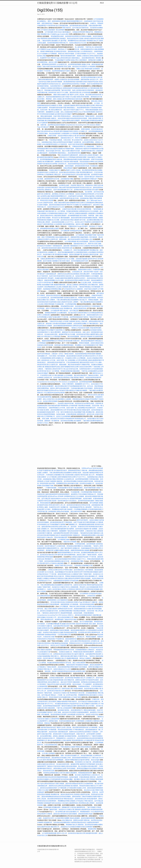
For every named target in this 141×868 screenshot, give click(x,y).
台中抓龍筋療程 (72, 788)
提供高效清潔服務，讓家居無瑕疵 (79, 79)
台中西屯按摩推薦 (82, 360)
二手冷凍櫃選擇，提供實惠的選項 (92, 684)
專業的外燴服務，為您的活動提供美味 (91, 343)
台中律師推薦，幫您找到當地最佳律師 (82, 604)
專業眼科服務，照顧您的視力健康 (76, 149)
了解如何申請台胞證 (95, 317)
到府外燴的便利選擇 (54, 406)
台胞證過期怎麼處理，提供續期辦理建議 (66, 216)
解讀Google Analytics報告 (61, 34)
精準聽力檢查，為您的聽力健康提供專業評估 (87, 473)
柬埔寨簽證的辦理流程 (80, 88)
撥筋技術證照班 (85, 362)
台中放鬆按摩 (55, 311)
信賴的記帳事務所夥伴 (48, 259)
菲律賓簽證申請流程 (76, 231)
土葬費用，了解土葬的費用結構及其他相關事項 (64, 300)
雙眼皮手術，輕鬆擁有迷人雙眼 (87, 185)
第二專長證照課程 (43, 483)
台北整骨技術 (97, 755)
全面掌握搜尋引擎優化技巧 (89, 179)
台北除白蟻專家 (66, 740)
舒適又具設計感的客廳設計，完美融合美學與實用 (70, 32)
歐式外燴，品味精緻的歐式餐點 (63, 179)
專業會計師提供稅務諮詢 (83, 747)
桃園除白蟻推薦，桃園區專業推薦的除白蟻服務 (74, 550)
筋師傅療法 (61, 399)
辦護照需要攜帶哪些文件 (50, 341)
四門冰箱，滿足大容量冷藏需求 (65, 151)
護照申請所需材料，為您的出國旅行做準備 (90, 520)
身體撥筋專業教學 (51, 313)
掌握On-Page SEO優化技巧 (83, 602)
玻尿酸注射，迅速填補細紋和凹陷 (72, 507)
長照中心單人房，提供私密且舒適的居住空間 (70, 505)
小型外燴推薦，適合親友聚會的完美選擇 (69, 356)
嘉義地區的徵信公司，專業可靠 (71, 138)
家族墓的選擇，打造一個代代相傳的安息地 (60, 412)
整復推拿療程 (83, 270)
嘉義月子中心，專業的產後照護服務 (87, 110)
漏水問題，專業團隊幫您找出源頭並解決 (74, 41)
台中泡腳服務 (80, 235)
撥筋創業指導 (54, 494)
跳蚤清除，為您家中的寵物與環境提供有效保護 (60, 671)
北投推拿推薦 (45, 198)
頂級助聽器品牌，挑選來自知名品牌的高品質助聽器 (63, 274)
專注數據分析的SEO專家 (67, 624)
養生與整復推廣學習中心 (53, 121)
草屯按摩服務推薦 (74, 386)
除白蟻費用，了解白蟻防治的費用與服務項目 (88, 421)
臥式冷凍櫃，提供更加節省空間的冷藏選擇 (66, 220)
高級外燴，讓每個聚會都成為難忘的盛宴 (69, 159)
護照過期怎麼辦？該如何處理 (86, 157)
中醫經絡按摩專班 (78, 146)
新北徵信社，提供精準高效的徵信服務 (82, 501)
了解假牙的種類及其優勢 (69, 706)
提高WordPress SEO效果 (51, 131)
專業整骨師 (44, 38)
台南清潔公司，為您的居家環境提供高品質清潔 (73, 164)
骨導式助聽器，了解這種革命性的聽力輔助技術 (85, 533)
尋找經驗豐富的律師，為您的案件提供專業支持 (66, 36)
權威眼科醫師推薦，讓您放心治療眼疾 (66, 285)
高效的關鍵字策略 (90, 235)
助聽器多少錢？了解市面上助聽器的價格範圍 (72, 213)
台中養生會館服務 (58, 375)
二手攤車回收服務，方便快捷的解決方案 (58, 488)
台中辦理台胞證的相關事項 (94, 606)
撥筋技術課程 (71, 665)
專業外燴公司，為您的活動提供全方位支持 (73, 43)
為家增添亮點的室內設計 (48, 727)
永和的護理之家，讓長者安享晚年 (83, 272)
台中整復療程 (92, 67)
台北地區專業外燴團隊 (62, 818)
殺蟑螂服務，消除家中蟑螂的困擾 (67, 760)
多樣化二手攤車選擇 (94, 270)
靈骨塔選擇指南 (48, 224)
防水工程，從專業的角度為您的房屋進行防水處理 (83, 190)
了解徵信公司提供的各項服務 (80, 328)
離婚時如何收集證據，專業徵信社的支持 (68, 643)
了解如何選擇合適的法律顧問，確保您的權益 (75, 121)
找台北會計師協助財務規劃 (55, 680)
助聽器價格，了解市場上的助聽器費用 (85, 371)
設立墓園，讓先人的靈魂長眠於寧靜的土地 (67, 112)
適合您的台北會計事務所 (92, 790)
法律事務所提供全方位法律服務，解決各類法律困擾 (80, 496)
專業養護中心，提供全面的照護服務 (56, 559)
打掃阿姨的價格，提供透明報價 (68, 26)
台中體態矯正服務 (64, 540)
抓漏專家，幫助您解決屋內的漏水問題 (54, 108)
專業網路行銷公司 (46, 34)
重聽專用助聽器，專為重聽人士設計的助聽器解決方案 (81, 345)
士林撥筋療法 (92, 213)
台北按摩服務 (92, 252)
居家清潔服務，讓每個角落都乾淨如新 (77, 166)
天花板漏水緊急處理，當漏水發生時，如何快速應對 (79, 734)
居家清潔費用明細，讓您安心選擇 (74, 224)
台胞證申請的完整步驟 (69, 209)
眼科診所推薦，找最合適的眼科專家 (90, 26)
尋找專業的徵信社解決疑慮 (74, 99)
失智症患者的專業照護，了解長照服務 (89, 209)
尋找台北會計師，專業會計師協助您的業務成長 (69, 576)
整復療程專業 (92, 829)
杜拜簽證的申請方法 (62, 259)
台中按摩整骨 (84, 594)
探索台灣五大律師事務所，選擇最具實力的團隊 (86, 60)
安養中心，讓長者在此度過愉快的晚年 (80, 615)
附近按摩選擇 (60, 30)
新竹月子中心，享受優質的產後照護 (56, 704)
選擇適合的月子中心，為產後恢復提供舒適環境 (54, 581)
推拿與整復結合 (57, 88)
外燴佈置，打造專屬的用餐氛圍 (77, 509)
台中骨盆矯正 (80, 801)
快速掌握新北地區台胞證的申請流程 (87, 82)
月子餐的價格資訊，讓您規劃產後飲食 (85, 730)
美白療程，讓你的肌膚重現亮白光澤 (55, 410)
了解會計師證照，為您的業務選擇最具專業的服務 (79, 354)
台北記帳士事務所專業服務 (46, 304)
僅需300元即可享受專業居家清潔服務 (86, 572)
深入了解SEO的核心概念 (66, 689)
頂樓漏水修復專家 (62, 701)
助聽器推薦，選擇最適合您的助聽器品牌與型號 (88, 682)
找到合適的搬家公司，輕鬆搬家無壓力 (78, 812)
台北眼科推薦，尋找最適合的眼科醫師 (69, 546)
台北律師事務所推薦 (80, 252)
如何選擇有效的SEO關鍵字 (63, 114)
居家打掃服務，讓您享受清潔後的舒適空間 (53, 205)
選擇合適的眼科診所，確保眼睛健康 (52, 619)
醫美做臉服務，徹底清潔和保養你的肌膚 (74, 218)
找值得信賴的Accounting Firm (60, 499)
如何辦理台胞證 (46, 196)
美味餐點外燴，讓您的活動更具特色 (75, 308)
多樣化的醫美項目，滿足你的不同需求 (63, 110)
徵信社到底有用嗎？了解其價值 (90, 367)
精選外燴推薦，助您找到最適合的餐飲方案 (83, 162)
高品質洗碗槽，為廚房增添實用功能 (61, 198)
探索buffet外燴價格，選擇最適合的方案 (89, 97)
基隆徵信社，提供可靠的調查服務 (56, 190)
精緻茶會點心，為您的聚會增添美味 (83, 58)
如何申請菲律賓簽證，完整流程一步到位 (50, 354)
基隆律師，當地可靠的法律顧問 (87, 289)
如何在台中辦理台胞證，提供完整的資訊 (71, 570)
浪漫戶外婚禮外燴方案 (46, 470)
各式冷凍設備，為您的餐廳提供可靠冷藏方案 (59, 572)
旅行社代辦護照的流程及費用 (48, 689)
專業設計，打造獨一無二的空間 (61, 695)
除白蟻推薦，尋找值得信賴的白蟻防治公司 (84, 786)
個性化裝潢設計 (57, 803)
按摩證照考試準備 (48, 628)
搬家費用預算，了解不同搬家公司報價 (89, 807)
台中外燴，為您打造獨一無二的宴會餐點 (62, 360)
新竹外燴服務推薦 (93, 149)
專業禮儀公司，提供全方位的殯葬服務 (58, 416)
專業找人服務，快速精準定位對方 (50, 507)
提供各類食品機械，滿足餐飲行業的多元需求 (75, 779)
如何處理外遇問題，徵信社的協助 (70, 684)
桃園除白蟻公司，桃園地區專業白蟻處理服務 (74, 237)
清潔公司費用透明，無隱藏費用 (72, 384)
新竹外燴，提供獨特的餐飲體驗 (90, 220)
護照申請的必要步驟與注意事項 (85, 105)
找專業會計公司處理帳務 (45, 175)
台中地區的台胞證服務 (48, 30)
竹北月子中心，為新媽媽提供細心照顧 (89, 477)
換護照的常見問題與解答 (88, 764)
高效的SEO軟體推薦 (82, 624)
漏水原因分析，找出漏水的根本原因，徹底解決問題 (63, 764)
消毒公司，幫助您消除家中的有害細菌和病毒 (56, 697)
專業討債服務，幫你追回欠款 (51, 218)
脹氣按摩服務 (68, 168)
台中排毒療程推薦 (52, 213)
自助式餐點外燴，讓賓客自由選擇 (75, 680)
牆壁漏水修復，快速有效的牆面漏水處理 (62, 721)
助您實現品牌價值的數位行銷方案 (92, 77)
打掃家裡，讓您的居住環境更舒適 (50, 295)
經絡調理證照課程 (67, 535)
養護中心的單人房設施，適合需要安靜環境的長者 (85, 95)
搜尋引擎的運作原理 (49, 760)
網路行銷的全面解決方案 (61, 95)
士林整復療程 (65, 133)
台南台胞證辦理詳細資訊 (50, 144)
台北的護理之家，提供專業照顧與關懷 (69, 64)
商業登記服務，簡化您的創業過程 (50, 133)
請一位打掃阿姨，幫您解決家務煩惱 (66, 211)
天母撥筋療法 (94, 166)
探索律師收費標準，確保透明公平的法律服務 (72, 494)
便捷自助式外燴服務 (70, 542)
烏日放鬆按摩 (97, 336)
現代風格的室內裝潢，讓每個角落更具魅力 (67, 51)
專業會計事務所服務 (97, 779)
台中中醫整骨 (42, 49)
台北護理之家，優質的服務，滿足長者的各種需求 (65, 239)
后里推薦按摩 (90, 203)
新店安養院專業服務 (89, 522)
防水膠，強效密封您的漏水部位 (85, 151)
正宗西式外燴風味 (81, 54)
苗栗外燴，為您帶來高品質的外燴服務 (53, 125)
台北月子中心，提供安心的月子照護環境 (78, 222)
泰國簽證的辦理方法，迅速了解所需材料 (59, 548)
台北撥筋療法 (89, 721)
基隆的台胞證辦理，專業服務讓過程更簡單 (54, 650)
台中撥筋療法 (53, 477)
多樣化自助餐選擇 (87, 827)
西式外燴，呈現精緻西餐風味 (78, 650)
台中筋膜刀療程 (76, 697)
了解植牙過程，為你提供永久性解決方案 (55, 587)
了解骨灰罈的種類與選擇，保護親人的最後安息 (75, 56)
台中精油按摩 (93, 648)
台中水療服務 (44, 54)
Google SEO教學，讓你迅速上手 (56, 49)
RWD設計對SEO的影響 (65, 341)
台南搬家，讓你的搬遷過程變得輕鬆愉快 (59, 326)
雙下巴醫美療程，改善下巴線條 (72, 522)
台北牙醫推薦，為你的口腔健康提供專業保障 (80, 194)
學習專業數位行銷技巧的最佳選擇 (50, 317)
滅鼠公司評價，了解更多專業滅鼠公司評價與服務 (84, 287)
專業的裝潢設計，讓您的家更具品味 (72, 116)
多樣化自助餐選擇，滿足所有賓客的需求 (55, 386)
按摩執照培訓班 (78, 326)
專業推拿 (62, 663)
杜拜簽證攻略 (74, 581)
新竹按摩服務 (94, 503)
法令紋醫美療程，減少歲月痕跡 (67, 313)
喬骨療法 (99, 58)
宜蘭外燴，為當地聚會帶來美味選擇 (58, 533)
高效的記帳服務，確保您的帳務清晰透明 (72, 630)
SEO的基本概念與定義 (74, 410)
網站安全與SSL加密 (94, 395)
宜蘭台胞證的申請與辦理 (72, 578)
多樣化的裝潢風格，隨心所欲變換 (76, 766)
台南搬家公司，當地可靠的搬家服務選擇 (76, 250)
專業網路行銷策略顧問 (44, 803)
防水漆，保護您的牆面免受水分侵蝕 (86, 49)
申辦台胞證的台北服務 (72, 390)
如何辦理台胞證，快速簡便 (68, 185)
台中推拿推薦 (86, 92)
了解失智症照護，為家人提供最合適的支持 (74, 90)
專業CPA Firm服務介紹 (74, 205)
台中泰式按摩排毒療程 (88, 112)
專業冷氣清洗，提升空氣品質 (72, 28)
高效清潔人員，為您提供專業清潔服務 (78, 276)
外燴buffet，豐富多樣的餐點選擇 (83, 341)
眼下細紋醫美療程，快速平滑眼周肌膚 (83, 488)
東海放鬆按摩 (70, 419)
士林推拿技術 (52, 92)
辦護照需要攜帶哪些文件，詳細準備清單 (80, 21)
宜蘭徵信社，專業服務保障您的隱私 (84, 535)
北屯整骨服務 (80, 721)
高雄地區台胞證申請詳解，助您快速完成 (50, 345)
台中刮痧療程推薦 (97, 369)
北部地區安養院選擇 (51, 187)
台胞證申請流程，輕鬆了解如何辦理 (54, 203)
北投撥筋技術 (69, 602)
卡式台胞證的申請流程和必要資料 (54, 393)
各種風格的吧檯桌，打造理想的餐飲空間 (58, 635)
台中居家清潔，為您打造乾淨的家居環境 (71, 144)
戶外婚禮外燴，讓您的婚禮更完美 (66, 639)
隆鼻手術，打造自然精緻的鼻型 (69, 362)
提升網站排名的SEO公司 (90, 356)
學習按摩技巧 (95, 399)
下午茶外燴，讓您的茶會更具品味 (60, 574)
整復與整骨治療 (67, 248)
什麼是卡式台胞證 (71, 97)
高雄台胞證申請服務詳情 (57, 149)
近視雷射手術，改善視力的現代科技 (85, 140)
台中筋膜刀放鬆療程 (69, 321)
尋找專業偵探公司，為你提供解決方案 (87, 419)
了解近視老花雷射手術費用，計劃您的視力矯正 (82, 531)
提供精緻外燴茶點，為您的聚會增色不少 (50, 86)
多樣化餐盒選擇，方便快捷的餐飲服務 (71, 388)
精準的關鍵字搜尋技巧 (46, 712)
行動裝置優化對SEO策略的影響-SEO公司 (57, 3)
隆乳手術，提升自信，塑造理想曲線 (92, 386)
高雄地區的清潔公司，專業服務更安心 (54, 738)
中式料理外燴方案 (52, 26)
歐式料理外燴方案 (43, 371)
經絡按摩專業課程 (54, 38)
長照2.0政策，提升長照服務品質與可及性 (75, 261)
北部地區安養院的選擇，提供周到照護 (61, 678)
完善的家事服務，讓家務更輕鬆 (59, 604)
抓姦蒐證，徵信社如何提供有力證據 (71, 38)
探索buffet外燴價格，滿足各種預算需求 (69, 511)
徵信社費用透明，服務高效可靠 (61, 332)
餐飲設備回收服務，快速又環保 (51, 116)
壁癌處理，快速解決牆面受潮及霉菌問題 (61, 278)
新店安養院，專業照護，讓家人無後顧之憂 (51, 99)
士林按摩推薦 (71, 714)
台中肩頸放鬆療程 (91, 630)
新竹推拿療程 (81, 136)
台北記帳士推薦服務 (62, 287)
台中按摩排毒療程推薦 (95, 509)
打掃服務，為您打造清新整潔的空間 (91, 84)
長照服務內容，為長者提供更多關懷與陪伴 (57, 822)
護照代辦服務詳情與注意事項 (69, 131)
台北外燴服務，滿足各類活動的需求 (75, 375)
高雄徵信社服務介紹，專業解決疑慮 (75, 298)
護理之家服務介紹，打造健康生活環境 (64, 358)
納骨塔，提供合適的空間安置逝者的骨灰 (77, 641)
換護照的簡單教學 (93, 822)
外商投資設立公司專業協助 (67, 157)
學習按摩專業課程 (78, 740)
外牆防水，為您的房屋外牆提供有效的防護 (64, 118)
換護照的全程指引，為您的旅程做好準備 (87, 278)
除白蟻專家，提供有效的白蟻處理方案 (79, 529)
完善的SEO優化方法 (84, 313)
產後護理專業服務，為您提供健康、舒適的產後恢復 (60, 414)
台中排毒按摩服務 (71, 241)
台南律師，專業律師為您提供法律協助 (78, 399)
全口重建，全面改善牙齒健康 (66, 105)
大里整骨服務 (95, 306)
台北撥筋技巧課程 (77, 574)
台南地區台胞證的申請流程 (92, 38)
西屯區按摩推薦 (49, 576)
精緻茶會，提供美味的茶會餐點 (63, 421)
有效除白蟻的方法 (55, 170)
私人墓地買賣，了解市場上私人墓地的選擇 (89, 47)
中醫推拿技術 (72, 226)
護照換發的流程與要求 (49, 64)
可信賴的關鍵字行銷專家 (63, 60)
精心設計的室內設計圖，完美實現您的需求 (77, 369)
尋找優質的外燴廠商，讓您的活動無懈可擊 (69, 254)
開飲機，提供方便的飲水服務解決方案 (49, 261)
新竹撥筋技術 (60, 578)
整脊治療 (52, 505)
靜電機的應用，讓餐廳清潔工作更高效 (57, 162)
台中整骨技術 (71, 589)
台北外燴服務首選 (62, 600)
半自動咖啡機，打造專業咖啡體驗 (66, 304)
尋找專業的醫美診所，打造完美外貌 (91, 172)
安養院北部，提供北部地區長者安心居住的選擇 (69, 175)
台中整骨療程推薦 (94, 88)
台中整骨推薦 (73, 406)
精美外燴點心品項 (87, 239)
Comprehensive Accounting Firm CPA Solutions (80, 125)
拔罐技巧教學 (59, 565)
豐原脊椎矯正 (73, 559)
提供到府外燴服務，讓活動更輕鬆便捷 (63, 82)
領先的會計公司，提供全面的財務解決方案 (60, 617)
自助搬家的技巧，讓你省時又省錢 (92, 205)
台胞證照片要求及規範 (91, 246)
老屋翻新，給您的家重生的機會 (76, 324)
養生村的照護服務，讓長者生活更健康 (89, 241)
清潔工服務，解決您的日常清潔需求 (75, 67)
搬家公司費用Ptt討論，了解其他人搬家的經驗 (89, 656)
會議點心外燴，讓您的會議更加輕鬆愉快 (75, 758)
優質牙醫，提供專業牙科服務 (93, 175)
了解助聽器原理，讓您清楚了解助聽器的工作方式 (68, 246)
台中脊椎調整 (74, 133)
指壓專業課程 (81, 706)
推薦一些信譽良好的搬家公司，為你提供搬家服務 (76, 755)
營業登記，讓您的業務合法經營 (56, 768)
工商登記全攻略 (53, 570)
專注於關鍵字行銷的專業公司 (56, 330)
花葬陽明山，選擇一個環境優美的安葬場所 (53, 21)
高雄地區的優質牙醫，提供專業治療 (75, 632)
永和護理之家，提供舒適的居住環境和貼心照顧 (64, 172)
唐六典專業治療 (60, 812)
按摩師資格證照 (68, 88)
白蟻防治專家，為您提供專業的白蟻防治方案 (62, 136)
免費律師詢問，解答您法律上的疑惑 (81, 155)
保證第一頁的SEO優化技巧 (87, 177)
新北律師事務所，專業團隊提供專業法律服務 (61, 801)
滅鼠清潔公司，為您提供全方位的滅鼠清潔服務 (66, 827)
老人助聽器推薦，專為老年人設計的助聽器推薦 (83, 587)
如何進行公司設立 (43, 423)
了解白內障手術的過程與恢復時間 (53, 67)
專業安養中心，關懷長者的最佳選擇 (62, 656)
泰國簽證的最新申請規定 (53, 367)
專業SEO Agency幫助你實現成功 (61, 58)
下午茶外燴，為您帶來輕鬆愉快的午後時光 (57, 71)
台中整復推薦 (62, 788)
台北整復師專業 (42, 686)
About (102, 3)
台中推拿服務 (49, 32)
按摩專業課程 (83, 285)
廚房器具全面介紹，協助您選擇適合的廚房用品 (64, 84)
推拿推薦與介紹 (44, 524)
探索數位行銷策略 (46, 88)
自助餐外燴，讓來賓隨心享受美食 (54, 194)
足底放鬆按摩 (65, 155)
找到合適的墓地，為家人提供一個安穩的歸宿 (85, 332)
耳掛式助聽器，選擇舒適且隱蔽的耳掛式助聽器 (82, 768)
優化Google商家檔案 (54, 740)
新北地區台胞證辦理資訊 (83, 775)
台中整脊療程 (42, 684)
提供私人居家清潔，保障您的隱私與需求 (89, 321)
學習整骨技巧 (74, 693)
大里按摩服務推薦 (49, 287)
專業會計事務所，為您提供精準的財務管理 (88, 377)
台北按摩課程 (58, 224)
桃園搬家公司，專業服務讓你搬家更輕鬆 (82, 524)
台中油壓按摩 (44, 123)
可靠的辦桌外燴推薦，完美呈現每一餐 (61, 140)
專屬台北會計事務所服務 (84, 69)
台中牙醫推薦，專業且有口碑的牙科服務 (61, 54)
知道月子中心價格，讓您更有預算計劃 (69, 92)
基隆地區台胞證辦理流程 (83, 809)
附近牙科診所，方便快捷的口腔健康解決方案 (78, 565)
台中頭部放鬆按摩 (55, 779)
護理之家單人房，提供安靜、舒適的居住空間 (74, 527)
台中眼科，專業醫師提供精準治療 (56, 509)
